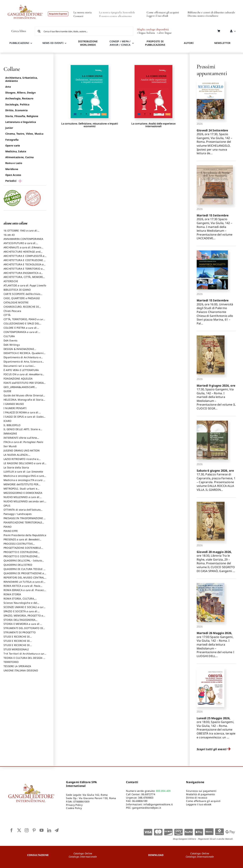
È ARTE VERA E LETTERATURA (21, 370)
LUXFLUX (23, 472)
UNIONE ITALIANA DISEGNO (21, 670)
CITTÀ (7, 315)
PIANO (8, 527)
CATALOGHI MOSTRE (16, 302)
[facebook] (12, 830)
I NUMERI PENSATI (15, 408)
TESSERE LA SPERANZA (17, 666)
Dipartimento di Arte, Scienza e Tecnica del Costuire (23, 363)
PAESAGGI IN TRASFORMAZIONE (24, 520)
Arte (8, 87)
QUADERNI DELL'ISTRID (18, 565)
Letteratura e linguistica (21, 122)
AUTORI (189, 43)
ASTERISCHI (11, 281)
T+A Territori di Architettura (25, 655)
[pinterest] (34, 830)
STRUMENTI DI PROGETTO (20, 632)
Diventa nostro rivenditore (203, 16)
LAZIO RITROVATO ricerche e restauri (21, 461)
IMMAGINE (10, 433)
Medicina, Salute (16, 151)
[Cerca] (39, 31)
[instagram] (27, 830)
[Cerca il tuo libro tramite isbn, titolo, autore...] (84, 31)
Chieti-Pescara (12, 311)
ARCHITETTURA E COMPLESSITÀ (24, 258)
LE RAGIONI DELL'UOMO (24, 465)
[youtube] (42, 830)
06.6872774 (148, 794)
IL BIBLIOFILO (12, 425)
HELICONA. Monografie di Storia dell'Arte (23, 401)
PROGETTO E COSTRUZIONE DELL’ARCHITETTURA (21, 554)
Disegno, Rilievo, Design (21, 93)
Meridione (12, 169)
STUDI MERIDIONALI (16, 649)
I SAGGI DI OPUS (25, 418)
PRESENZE (21, 541)
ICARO (7, 421)
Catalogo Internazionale (83, 857)
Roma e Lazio (14, 163)
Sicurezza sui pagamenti (201, 791)
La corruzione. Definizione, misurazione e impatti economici (90, 125)
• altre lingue (164, 33)
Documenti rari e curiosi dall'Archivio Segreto (18, 367)
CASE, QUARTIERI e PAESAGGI (22, 298)
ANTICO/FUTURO (20, 245)
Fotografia (12, 140)
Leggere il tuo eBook (157, 16)
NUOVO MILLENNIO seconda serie (25, 503)
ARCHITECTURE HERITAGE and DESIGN (22, 253)
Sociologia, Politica (17, 104)
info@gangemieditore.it (158, 804)
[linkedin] (49, 830)
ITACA (23, 442)
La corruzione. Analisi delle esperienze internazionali (153, 125)
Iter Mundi (10, 446)
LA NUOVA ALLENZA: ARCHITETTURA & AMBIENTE (21, 456)
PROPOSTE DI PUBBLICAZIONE (155, 43)
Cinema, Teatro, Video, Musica (24, 134)
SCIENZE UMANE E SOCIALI (24, 609)
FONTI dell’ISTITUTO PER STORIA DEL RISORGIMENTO (24, 384)
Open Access (13, 175)
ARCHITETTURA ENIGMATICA (22, 275)
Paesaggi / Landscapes (18, 514)
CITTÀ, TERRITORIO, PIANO (24, 321)
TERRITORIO (11, 662)
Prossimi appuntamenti (212, 70)
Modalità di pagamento (200, 794)
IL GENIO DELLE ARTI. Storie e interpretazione (22, 431)
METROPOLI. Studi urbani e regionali (20, 490)
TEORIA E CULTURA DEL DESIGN (24, 660)
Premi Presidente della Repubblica (25, 535)
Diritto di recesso (196, 798)
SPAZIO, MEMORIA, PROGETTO (23, 617)
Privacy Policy (74, 805)
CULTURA (9, 336)
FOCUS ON (23, 376)
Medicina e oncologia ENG (24, 477)
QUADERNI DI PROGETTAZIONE (24, 575)
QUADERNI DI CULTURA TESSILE (24, 571)
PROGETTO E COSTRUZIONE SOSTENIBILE (21, 558)
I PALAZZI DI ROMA (21, 414)
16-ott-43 (9, 235)
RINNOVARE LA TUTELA (24, 583)
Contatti (78, 16)
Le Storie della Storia (16, 467)
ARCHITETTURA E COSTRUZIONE (24, 262)
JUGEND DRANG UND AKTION (22, 450)
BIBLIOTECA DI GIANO (17, 290)
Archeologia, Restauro (19, 98)
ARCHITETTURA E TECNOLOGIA (24, 266)
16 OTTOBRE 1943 (20, 232)
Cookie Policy (74, 808)
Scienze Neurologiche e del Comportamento (20, 604)
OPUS (7, 506)
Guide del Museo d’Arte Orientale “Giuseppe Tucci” (24, 397)
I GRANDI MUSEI (14, 404)
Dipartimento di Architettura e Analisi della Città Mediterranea (23, 359)
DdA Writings (12, 345)
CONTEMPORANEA (21, 334)
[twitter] (19, 830)
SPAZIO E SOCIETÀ (21, 613)
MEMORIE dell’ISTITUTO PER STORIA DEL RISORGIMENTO (21, 486)
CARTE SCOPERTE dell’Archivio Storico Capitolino (22, 296)
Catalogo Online (83, 853)
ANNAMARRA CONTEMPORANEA (23, 239)
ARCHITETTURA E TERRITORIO (23, 270)
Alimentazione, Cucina (19, 157)
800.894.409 (163, 791)
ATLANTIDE (25, 285)
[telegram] (57, 830)
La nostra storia (83, 12)
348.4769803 (146, 798)
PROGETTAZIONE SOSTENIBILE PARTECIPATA (22, 549)
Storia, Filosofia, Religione (22, 116)
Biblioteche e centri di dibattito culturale (211, 12)
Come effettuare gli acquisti (163, 12)
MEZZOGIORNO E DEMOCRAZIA (23, 493)
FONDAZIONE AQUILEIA (18, 379)
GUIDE (7, 391)
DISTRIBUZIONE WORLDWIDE (88, 43)
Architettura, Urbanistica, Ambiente (21, 79)
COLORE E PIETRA (20, 329)
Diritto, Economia (16, 110)
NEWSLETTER (222, 43)
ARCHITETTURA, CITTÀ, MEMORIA (24, 279)
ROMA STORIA (12, 594)
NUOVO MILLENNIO (22, 499)
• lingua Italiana (146, 33)
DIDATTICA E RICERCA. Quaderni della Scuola (24, 355)
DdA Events (10, 340)
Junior (9, 128)
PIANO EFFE (11, 531)
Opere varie (13, 145)
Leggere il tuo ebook (199, 804)
